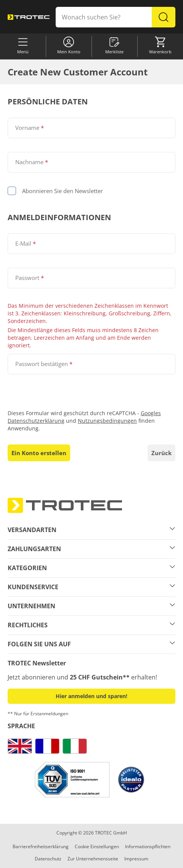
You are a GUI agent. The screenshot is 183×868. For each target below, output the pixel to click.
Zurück (161, 453)
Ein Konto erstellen (39, 453)
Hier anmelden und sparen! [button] (91, 696)
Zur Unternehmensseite (93, 859)
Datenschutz (48, 859)
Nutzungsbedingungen (107, 421)
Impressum (136, 859)
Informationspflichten (148, 846)
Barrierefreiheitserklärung (41, 846)
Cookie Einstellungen (97, 846)
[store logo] (29, 17)
